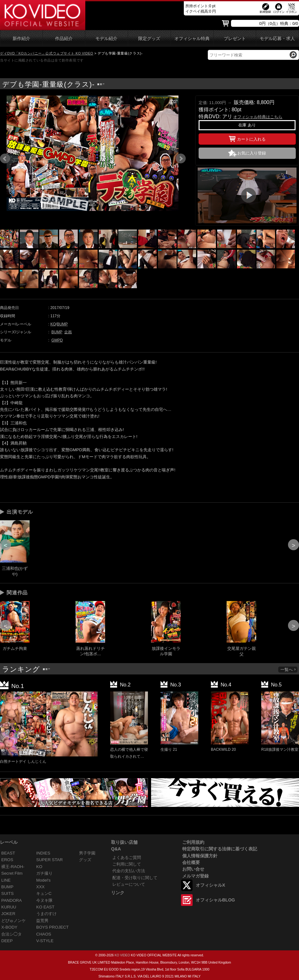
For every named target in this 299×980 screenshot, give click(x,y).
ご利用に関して (127, 864)
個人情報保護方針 (200, 856)
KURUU (9, 907)
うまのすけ (46, 914)
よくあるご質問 (127, 857)
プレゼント (235, 39)
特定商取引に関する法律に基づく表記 (220, 849)
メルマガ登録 (195, 876)
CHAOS (44, 934)
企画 (68, 332)
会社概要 (191, 862)
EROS (7, 860)
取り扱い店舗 (124, 842)
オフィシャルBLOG (215, 900)
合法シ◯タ (11, 934)
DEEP (7, 941)
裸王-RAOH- (13, 867)
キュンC (44, 893)
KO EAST (45, 907)
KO (53, 324)
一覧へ (288, 670)
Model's (43, 880)
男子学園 (87, 853)
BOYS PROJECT (52, 927)
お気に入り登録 (252, 153)
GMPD (57, 340)
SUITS (7, 893)
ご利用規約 (193, 842)
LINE (6, 880)
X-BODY (9, 927)
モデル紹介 (106, 39)
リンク (118, 893)
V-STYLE (45, 941)
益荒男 (42, 921)
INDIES (43, 853)
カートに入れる (247, 138)
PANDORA (11, 900)
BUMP (62, 324)
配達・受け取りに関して (135, 878)
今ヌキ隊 (44, 900)
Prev (5, 159)
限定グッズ (149, 39)
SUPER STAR (49, 860)
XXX (40, 887)
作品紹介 (64, 39)
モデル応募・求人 (277, 39)
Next (181, 159)
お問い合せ (193, 869)
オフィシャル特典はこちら (258, 117)
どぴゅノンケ (14, 921)
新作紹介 (21, 39)
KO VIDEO (122, 955)
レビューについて (129, 884)
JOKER (8, 914)
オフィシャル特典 (192, 39)
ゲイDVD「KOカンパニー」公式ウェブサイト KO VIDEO (47, 53)
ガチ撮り (44, 873)
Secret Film (12, 873)
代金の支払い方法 (129, 871)
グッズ (85, 860)
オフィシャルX (210, 885)
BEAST (8, 853)
